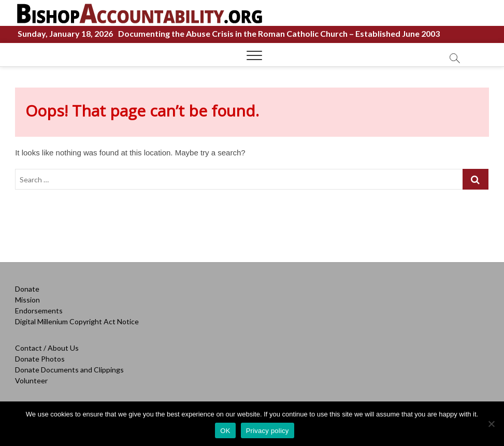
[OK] (491, 424)
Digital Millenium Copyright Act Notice (77, 321)
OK (225, 431)
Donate (27, 289)
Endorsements (39, 311)
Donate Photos (40, 359)
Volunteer (31, 380)
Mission (27, 300)
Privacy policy (268, 431)
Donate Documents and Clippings (69, 370)
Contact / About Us (47, 348)
